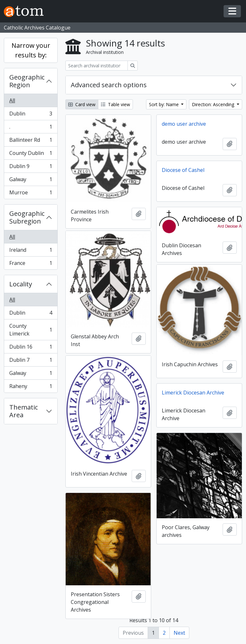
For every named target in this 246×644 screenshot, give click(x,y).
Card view (82, 104)
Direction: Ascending (214, 104)
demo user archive (184, 124)
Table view (115, 104)
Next (179, 633)
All (12, 100)
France (31, 264)
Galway (31, 181)
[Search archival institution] (97, 66)
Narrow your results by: (31, 50)
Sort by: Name (164, 104)
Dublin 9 (31, 168)
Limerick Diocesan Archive (193, 393)
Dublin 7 (31, 361)
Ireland (31, 251)
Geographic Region (27, 81)
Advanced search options (109, 85)
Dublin (31, 115)
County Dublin (31, 154)
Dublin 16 (31, 348)
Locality (21, 284)
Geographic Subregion (27, 217)
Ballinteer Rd (31, 141)
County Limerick (31, 330)
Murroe (31, 194)
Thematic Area (24, 411)
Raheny (31, 387)
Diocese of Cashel (183, 170)
